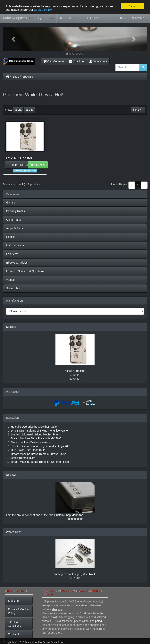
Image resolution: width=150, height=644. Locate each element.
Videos (10, 280)
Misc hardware (15, 245)
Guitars (11, 203)
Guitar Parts (14, 220)
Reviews (11, 475)
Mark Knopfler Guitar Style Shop (28, 18)
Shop (16, 77)
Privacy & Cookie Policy (18, 611)
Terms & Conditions (14, 624)
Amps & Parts (15, 228)
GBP (75, 18)
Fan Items (12, 254)
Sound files (13, 288)
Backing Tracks (16, 211)
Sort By (138, 110)
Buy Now (38, 165)
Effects (10, 237)
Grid (29, 110)
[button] (14, 39)
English (94, 18)
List (18, 110)
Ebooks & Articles (17, 263)
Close (132, 6)
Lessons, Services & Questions (25, 271)
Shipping (13, 601)
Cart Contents (54, 61)
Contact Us (15, 634)
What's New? (14, 532)
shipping (57, 609)
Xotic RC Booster (75, 371)
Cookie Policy (43, 9)
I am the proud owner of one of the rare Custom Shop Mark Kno (45, 515)
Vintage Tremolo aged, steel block (75, 574)
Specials (28, 77)
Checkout (77, 61)
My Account (98, 61)
